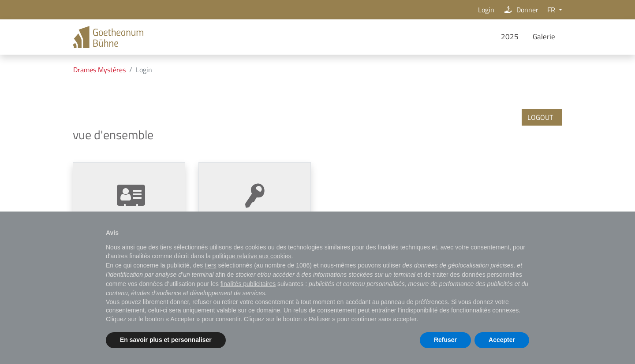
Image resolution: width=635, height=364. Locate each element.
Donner (521, 10)
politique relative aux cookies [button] (252, 256)
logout (540, 117)
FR (552, 10)
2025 (510, 37)
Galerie (544, 37)
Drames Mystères (99, 70)
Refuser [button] (445, 340)
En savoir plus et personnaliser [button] (166, 340)
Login (484, 10)
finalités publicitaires (248, 284)
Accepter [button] (502, 340)
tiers (210, 265)
